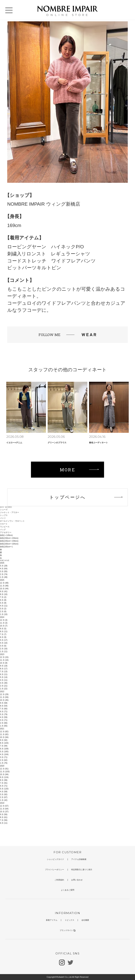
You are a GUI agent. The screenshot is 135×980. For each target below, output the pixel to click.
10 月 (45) (4, 700)
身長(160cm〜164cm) (9, 544)
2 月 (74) (4, 574)
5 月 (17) (4, 640)
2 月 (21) (4, 686)
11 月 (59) (4, 697)
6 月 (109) (4, 749)
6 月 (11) (4, 674)
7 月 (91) (4, 783)
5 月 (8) (3, 603)
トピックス (69, 920)
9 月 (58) (4, 703)
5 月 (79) (4, 714)
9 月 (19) (4, 666)
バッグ (3, 530)
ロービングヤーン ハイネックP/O (45, 247)
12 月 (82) (4, 732)
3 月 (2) (3, 609)
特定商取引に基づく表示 (82, 870)
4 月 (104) (4, 754)
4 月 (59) (4, 717)
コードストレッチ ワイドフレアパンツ (51, 261)
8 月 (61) (4, 817)
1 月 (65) (4, 726)
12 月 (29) (4, 694)
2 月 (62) (4, 760)
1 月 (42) (4, 800)
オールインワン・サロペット (12, 521)
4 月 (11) (4, 606)
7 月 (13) (4, 672)
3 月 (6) (3, 646)
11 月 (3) (4, 623)
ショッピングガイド (55, 859)
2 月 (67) (4, 797)
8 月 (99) (4, 780)
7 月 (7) (3, 634)
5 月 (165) (4, 752)
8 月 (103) (4, 743)
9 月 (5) (3, 629)
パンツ (3, 518)
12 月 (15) (4, 657)
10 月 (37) (4, 812)
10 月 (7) (4, 626)
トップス (4, 515)
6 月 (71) (4, 712)
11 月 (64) (4, 809)
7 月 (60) (4, 709)
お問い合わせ (77, 880)
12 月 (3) (4, 620)
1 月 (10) (4, 614)
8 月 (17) (4, 669)
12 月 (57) (4, 806)
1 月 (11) (4, 652)
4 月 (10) (4, 643)
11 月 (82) (4, 734)
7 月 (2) (3, 597)
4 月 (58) (4, 792)
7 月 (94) (4, 746)
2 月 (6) (3, 611)
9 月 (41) (4, 591)
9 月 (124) (4, 777)
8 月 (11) (4, 632)
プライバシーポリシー (54, 870)
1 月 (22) (4, 689)
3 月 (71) (4, 720)
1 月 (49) (4, 577)
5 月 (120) (4, 789)
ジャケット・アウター (9, 512)
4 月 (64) (4, 569)
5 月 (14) (4, 677)
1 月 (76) (4, 763)
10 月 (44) (4, 589)
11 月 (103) (5, 772)
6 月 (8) (3, 600)
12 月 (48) (4, 583)
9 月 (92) (4, 740)
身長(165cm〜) (6, 547)
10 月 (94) (4, 737)
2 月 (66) (4, 723)
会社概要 (85, 920)
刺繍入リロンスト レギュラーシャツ (49, 254)
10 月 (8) (4, 663)
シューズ (4, 510)
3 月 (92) (4, 794)
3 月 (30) (4, 683)
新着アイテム (52, 920)
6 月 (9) (3, 637)
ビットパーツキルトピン (34, 268)
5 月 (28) (4, 566)
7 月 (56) (4, 820)
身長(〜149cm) (6, 535)
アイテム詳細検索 (79, 859)
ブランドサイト (67, 930)
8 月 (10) (4, 594)
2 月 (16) (4, 649)
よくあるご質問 (68, 890)
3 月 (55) (4, 571)
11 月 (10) (4, 660)
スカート (4, 524)
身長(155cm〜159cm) (9, 541)
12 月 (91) (4, 769)
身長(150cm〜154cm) (9, 538)
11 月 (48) (4, 586)
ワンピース (5, 527)
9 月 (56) (4, 814)
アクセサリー (6, 532)
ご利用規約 (59, 880)
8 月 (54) (4, 706)
